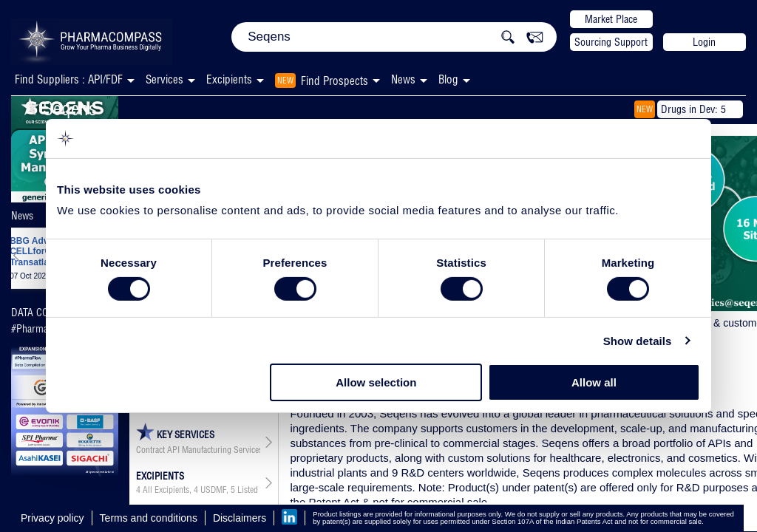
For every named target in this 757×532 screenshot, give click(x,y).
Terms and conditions (149, 518)
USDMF (213, 490)
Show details (638, 341)
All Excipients (166, 490)
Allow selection (376, 382)
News (403, 79)
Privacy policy (52, 518)
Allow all (594, 382)
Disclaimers (240, 518)
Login (704, 42)
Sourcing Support (611, 42)
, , (198, 490)
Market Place (611, 19)
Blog (448, 79)
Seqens (59, 108)
